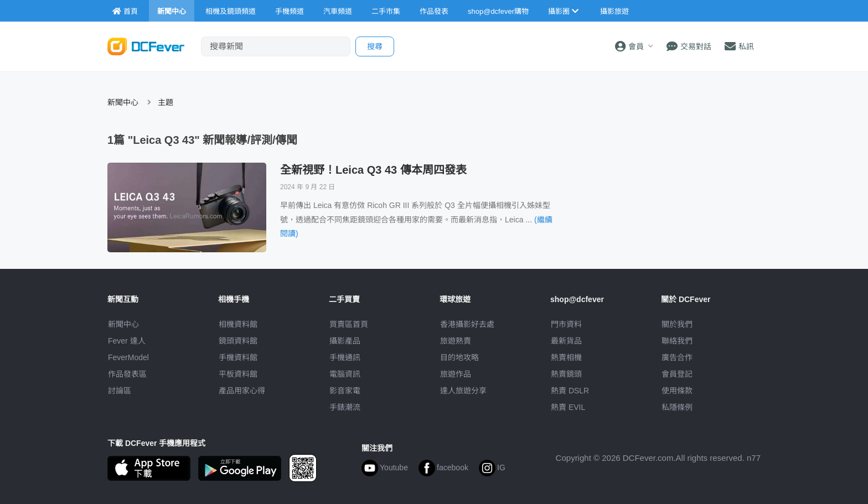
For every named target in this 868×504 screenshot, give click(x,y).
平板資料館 (238, 374)
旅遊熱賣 (456, 341)
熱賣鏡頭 (566, 374)
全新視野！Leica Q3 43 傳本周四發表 (373, 170)
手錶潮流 (345, 407)
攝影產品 (345, 341)
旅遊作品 (456, 374)
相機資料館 (238, 324)
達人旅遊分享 (463, 391)
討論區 (120, 391)
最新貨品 (566, 341)
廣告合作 (677, 357)
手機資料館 (238, 357)
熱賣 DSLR (570, 391)
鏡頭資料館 (238, 341)
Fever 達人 (127, 341)
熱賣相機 (566, 357)
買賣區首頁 (349, 324)
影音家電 (345, 391)
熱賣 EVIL (568, 407)
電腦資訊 (345, 374)
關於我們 (677, 324)
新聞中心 (123, 102)
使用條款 (677, 391)
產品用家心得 (242, 391)
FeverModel (128, 357)
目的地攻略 (459, 357)
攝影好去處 (467, 324)
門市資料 (566, 324)
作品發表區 (127, 374)
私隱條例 (677, 407)
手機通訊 (345, 357)
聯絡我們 (677, 341)
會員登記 (677, 374)
